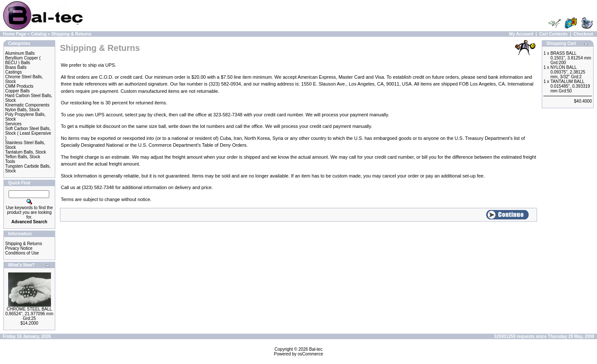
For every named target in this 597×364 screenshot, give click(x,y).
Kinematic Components (27, 105)
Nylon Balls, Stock (22, 110)
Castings (13, 72)
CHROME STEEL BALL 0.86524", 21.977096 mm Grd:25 (30, 314)
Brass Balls (16, 67)
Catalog (39, 34)
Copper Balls (17, 91)
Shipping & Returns (71, 34)
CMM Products (19, 86)
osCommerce (310, 354)
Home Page (15, 34)
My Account (521, 34)
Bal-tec (316, 349)
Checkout (583, 34)
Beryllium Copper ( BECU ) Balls (23, 60)
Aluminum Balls (20, 53)
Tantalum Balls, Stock (26, 152)
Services (13, 124)
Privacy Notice (19, 248)
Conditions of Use (22, 253)
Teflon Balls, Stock (23, 157)
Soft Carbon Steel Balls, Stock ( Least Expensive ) (28, 133)
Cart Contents (553, 34)
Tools (10, 161)
